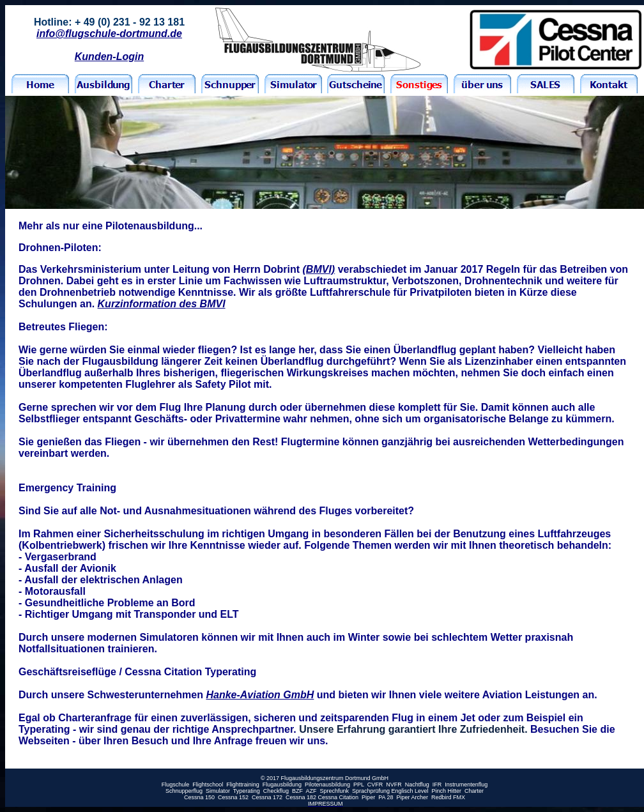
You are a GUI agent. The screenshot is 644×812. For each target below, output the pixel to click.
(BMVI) (319, 269)
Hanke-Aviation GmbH (260, 695)
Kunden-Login (109, 57)
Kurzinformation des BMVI (162, 304)
